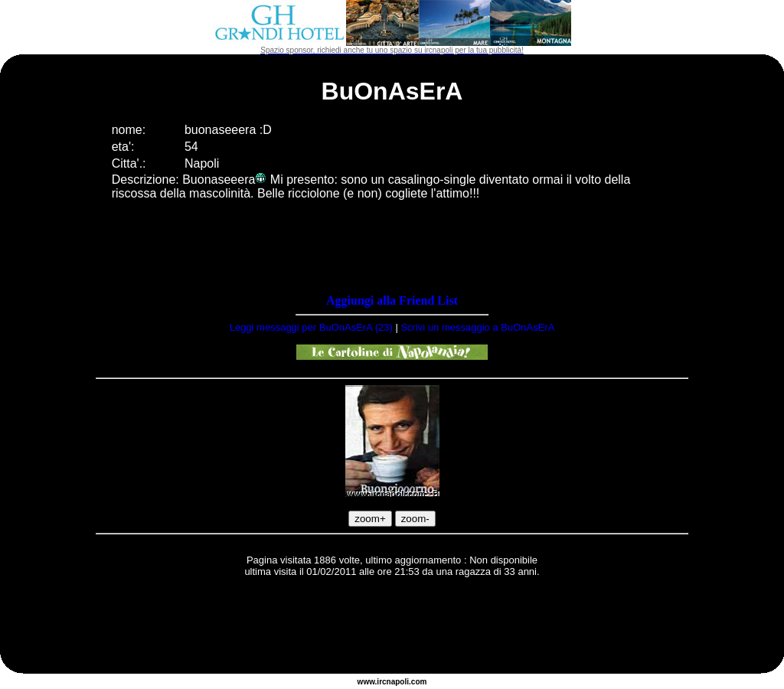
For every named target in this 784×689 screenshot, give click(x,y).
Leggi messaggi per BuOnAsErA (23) (311, 327)
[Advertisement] (392, 628)
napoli (398, 682)
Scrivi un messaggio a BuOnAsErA (477, 327)
